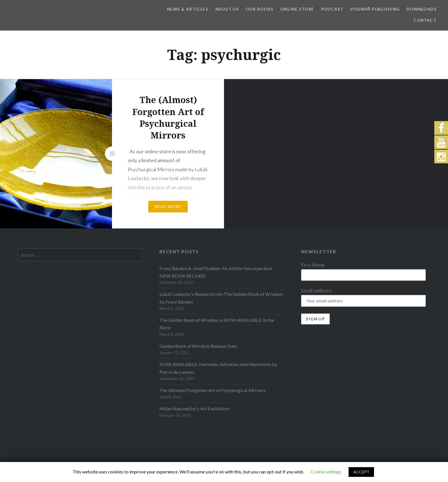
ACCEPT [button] (361, 472)
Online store (297, 9)
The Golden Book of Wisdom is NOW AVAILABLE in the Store (217, 324)
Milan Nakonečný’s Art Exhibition (194, 408)
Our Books (260, 9)
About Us (227, 9)
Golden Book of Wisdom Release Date (198, 346)
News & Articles (188, 9)
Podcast (332, 9)
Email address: (317, 291)
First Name (313, 265)
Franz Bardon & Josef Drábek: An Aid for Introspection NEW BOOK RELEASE (216, 272)
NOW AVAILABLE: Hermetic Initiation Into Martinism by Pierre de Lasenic (218, 368)
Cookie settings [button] (326, 472)
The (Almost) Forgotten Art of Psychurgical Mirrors (212, 390)
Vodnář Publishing (375, 9)
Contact (425, 20)
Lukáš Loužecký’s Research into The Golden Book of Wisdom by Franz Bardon (221, 298)
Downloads (422, 9)
